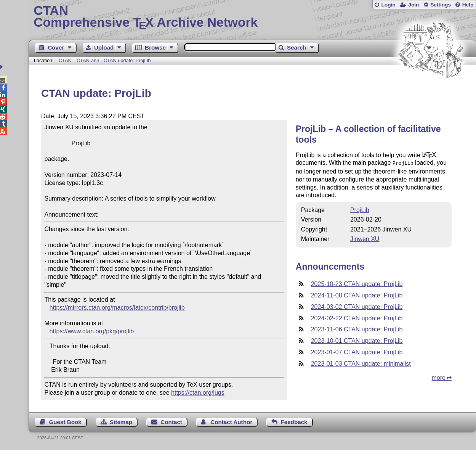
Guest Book (65, 422)
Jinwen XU (365, 238)
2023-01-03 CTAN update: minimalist (361, 363)
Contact (171, 422)
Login (388, 5)
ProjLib (360, 209)
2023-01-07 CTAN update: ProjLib (357, 351)
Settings (441, 5)
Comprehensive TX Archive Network (252, 17)
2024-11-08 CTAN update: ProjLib (357, 295)
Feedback (294, 422)
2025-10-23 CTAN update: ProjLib (357, 283)
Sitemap (121, 422)
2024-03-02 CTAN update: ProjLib (357, 306)
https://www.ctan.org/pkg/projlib (92, 331)
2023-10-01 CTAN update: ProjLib (357, 340)
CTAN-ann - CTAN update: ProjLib (114, 60)
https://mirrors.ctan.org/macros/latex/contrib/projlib (117, 308)
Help (468, 5)
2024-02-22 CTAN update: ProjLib (357, 317)
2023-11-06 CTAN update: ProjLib (357, 329)
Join (413, 5)
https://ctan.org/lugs (198, 393)
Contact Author (231, 422)
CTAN (65, 60)
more (439, 377)
